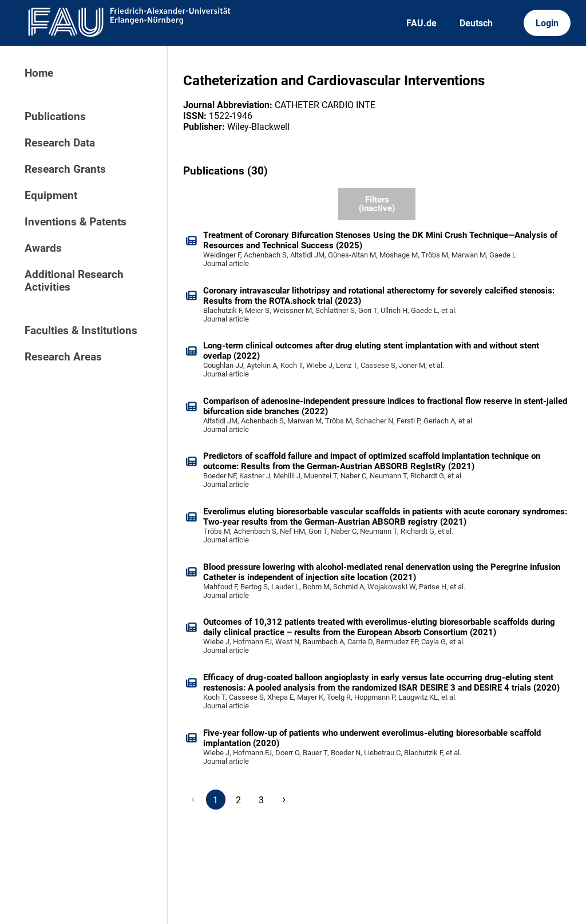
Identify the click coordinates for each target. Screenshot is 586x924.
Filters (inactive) (377, 204)
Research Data (60, 143)
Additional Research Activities (74, 281)
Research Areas (63, 357)
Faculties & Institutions (81, 331)
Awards (43, 248)
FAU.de (421, 23)
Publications (55, 117)
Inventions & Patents (76, 222)
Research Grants (65, 169)
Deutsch (476, 23)
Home (39, 73)
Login (547, 23)
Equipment (51, 196)
